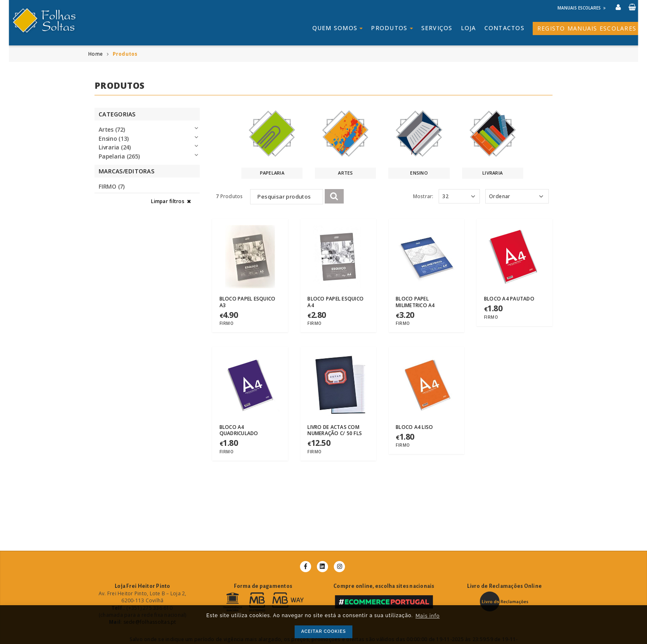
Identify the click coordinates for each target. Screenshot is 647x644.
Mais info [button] (428, 616)
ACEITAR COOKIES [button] (324, 631)
